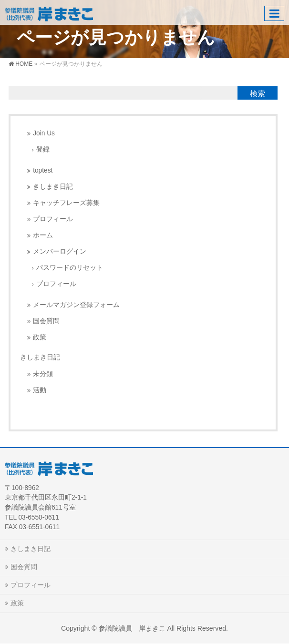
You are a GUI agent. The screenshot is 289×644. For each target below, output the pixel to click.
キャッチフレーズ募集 (66, 203)
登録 (43, 149)
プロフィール (53, 219)
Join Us (44, 133)
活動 (40, 390)
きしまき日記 (53, 187)
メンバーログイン (60, 251)
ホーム (43, 235)
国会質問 (46, 321)
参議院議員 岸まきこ (132, 628)
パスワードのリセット (70, 268)
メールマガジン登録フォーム (76, 305)
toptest (43, 170)
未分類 (43, 374)
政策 (40, 337)
